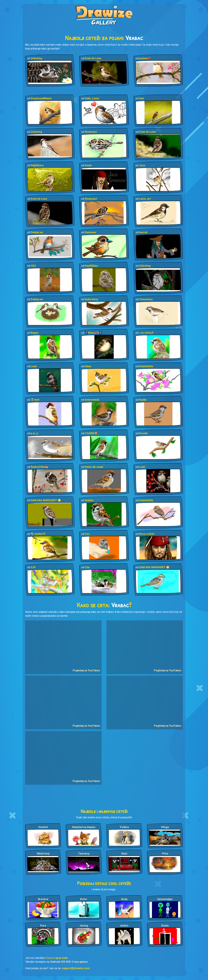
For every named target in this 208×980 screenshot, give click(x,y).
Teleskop (84, 854)
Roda (124, 899)
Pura (43, 926)
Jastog (84, 926)
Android (55, 962)
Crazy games (80, 962)
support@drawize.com (76, 968)
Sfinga (165, 827)
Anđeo (124, 926)
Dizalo (165, 926)
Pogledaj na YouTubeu (86, 670)
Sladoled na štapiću (84, 827)
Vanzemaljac (165, 899)
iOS (63, 962)
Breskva (43, 899)
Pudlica (124, 827)
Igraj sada (62, 958)
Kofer (84, 899)
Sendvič (43, 827)
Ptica (165, 854)
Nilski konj (43, 854)
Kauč (124, 854)
